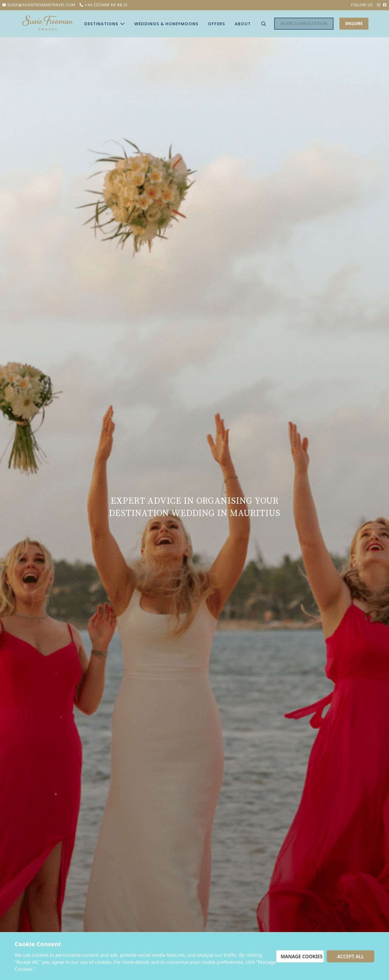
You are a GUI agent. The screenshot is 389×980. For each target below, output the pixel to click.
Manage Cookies (302, 956)
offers (217, 24)
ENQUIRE (354, 24)
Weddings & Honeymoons (166, 24)
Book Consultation (304, 24)
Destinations (105, 24)
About (243, 24)
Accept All (351, 956)
